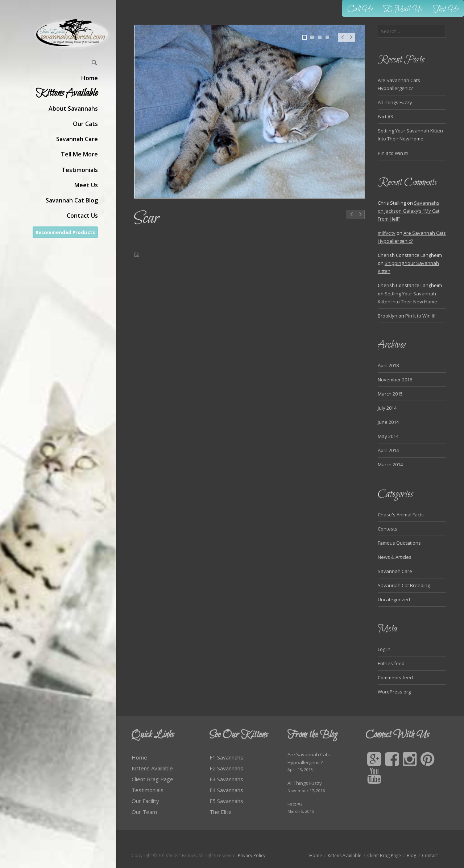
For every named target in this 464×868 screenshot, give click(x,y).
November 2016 (395, 380)
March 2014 (390, 464)
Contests (388, 529)
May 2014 (388, 436)
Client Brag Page (152, 779)
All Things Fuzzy (395, 102)
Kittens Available (152, 768)
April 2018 (388, 365)
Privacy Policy (252, 855)
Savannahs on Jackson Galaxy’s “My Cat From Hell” (409, 211)
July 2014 (387, 408)
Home (139, 757)
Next (351, 41)
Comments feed (395, 677)
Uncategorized (394, 599)
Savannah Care (395, 571)
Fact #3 (385, 116)
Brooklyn (388, 316)
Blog (411, 855)
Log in (384, 649)
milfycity (387, 233)
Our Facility (145, 801)
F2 (136, 254)
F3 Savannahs (226, 779)
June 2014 (388, 422)
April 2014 (388, 450)
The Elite (221, 812)
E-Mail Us (403, 9)
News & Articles (395, 557)
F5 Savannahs (226, 801)
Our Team (144, 812)
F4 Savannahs (226, 790)
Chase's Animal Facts (401, 515)
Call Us (360, 9)
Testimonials (148, 790)
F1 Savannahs (226, 757)
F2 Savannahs (226, 768)
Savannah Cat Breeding (404, 585)
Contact (430, 855)
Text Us (446, 9)
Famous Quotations (399, 543)
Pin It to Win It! (393, 153)
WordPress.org (394, 692)
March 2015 (390, 394)
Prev (342, 41)
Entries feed (391, 663)
